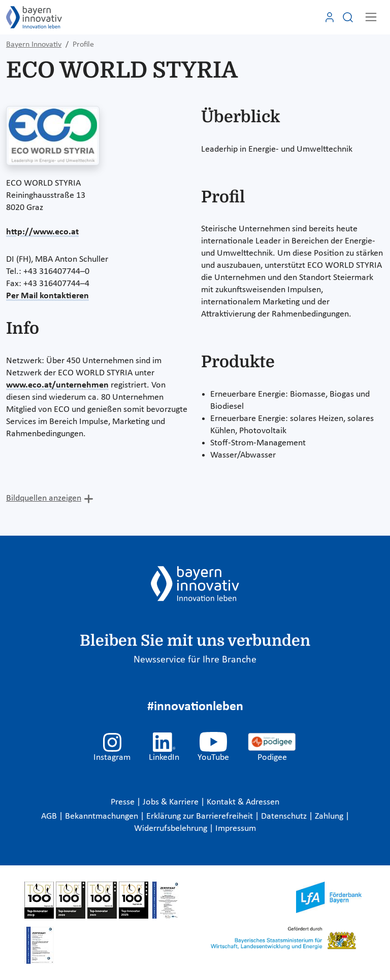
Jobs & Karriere (172, 802)
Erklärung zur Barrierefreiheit (201, 816)
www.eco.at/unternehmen (57, 385)
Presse (124, 802)
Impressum (236, 829)
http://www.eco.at (42, 232)
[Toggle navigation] (371, 17)
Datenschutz (285, 816)
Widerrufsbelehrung (172, 829)
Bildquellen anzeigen (44, 498)
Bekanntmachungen (103, 816)
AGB (50, 816)
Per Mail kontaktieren (47, 296)
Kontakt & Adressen (243, 802)
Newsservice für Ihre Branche (195, 660)
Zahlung (330, 816)
